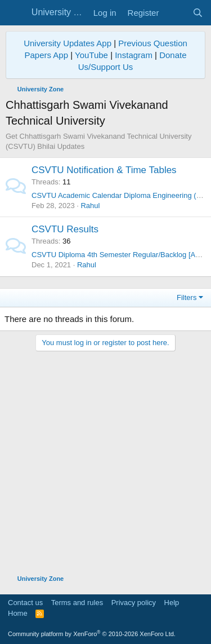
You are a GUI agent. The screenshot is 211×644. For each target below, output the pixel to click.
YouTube (91, 55)
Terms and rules (77, 603)
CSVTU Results (65, 229)
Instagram (134, 55)
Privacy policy (134, 603)
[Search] (198, 13)
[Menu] (15, 13)
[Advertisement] (105, 457)
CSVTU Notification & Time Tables (104, 170)
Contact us (25, 603)
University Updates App (68, 43)
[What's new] (175, 13)
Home (18, 613)
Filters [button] (187, 297)
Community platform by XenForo (92, 634)
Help (172, 603)
